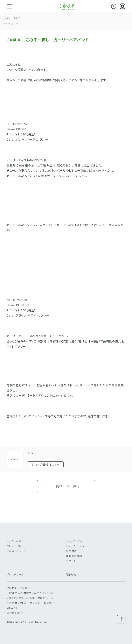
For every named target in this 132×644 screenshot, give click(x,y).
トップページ (14, 541)
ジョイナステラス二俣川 (20, 598)
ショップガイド (74, 541)
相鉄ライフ (50, 603)
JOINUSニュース (16, 551)
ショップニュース (75, 546)
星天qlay (35, 603)
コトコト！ (12, 608)
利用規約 (71, 575)
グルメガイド (14, 546)
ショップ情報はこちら (46, 465)
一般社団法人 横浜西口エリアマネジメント (32, 593)
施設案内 (71, 551)
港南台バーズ (45, 598)
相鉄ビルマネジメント (19, 588)
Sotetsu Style (15, 613)
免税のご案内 (74, 556)
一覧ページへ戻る (66, 486)
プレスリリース (15, 575)
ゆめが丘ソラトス (17, 603)
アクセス (71, 561)
